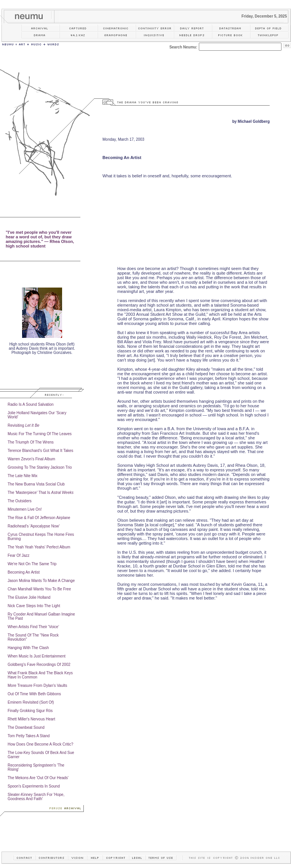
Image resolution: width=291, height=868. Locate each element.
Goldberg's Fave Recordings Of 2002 (39, 665)
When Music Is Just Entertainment (37, 656)
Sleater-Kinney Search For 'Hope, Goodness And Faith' (36, 797)
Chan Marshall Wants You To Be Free (39, 589)
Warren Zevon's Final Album (31, 459)
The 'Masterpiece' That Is (41, 493)
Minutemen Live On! (25, 509)
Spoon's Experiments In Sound (34, 786)
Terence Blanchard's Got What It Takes (40, 451)
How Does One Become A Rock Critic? (40, 744)
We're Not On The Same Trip (32, 564)
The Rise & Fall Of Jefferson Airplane (39, 518)
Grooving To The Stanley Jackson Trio (40, 467)
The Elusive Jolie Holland (29, 597)
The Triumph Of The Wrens (31, 442)
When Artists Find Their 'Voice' (33, 627)
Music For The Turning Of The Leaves (40, 434)
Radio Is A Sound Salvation (31, 404)
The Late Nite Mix (22, 476)
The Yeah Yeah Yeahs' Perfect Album (39, 547)
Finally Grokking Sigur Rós (30, 711)
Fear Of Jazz (18, 555)
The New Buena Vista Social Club (36, 484)
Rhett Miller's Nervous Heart (31, 719)
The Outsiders (20, 501)
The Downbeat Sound (26, 727)
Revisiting (23, 425)
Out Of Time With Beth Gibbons (34, 694)
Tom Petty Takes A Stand (29, 736)
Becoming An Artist (24, 572)
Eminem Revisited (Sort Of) (31, 702)
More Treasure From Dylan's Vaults (37, 686)
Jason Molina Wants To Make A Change (41, 581)
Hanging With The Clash (28, 648)
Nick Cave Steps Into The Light (34, 606)
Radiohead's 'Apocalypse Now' (34, 526)
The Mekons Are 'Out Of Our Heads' (38, 778)
